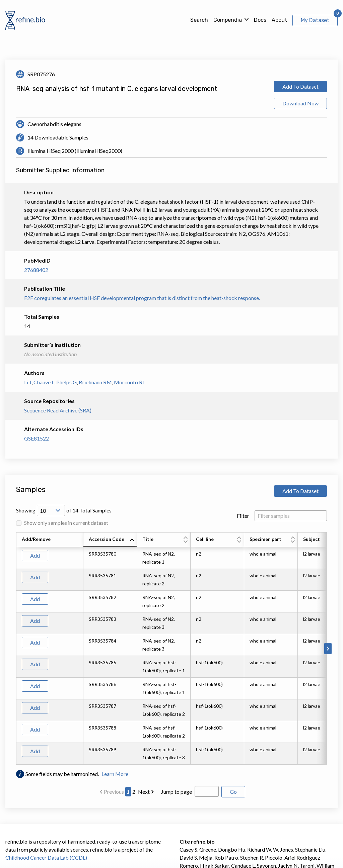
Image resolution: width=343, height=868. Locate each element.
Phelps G (66, 382)
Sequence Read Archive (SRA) (58, 410)
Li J (28, 382)
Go (233, 792)
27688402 (36, 270)
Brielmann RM (95, 382)
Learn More (115, 774)
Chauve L (44, 382)
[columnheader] (110, 540)
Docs (260, 20)
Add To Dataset (300, 86)
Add (35, 555)
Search (199, 20)
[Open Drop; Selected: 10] (51, 510)
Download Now (300, 103)
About (279, 20)
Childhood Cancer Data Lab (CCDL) (46, 857)
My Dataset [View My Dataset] (315, 20)
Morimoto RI (129, 382)
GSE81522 (37, 438)
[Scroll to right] (328, 649)
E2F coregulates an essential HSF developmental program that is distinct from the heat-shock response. (142, 298)
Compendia (228, 20)
